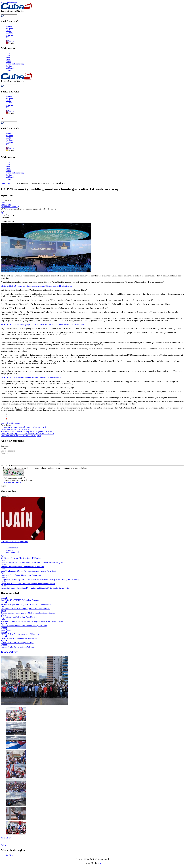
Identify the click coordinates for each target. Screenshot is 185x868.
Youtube (9, 26)
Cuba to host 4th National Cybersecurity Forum (19, 429)
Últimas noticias (12, 550)
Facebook (9, 33)
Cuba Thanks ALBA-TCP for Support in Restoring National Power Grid (28, 573)
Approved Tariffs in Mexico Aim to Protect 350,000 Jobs (22, 568)
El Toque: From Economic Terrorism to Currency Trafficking (24, 627)
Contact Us (10, 70)
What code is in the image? (14, 480)
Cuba (8, 55)
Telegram (9, 35)
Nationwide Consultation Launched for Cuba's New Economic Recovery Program (32, 564)
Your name (5, 446)
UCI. (99, 865)
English (10, 41)
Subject (4, 448)
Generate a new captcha (12, 484)
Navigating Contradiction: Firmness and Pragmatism (21, 577)
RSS (7, 37)
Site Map (9, 857)
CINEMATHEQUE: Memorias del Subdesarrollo (20, 640)
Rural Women (6, 632)
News (9, 183)
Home (8, 53)
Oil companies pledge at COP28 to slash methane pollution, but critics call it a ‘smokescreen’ (43, 324)
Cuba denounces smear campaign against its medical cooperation (25, 610)
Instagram (9, 29)
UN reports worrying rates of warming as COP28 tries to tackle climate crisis (37, 286)
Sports (8, 60)
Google (17, 423)
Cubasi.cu (5, 847)
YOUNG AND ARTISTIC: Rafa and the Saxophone (21, 602)
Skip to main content (9, 2)
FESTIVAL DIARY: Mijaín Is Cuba (15, 543)
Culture (8, 62)
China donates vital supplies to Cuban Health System (21, 436)
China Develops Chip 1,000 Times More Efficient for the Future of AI (27, 434)
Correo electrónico (8, 451)
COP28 (4, 202)
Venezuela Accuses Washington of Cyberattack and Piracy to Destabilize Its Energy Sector (35, 590)
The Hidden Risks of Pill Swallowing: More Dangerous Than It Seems (28, 431)
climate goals (6, 205)
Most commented (12, 554)
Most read (9, 552)
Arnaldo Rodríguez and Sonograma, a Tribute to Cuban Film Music (26, 606)
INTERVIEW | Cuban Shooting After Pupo (17, 644)
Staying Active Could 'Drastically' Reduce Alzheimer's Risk (24, 427)
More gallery (6, 840)
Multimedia (10, 68)
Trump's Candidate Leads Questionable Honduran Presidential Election (28, 615)
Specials (9, 66)
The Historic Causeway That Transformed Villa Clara (21, 560)
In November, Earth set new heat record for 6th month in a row (31, 377)
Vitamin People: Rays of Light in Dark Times (18, 649)
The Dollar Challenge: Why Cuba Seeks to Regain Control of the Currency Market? (33, 623)
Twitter (8, 31)
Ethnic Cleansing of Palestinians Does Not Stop (19, 619)
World (8, 57)
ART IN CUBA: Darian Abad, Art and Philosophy (20, 636)
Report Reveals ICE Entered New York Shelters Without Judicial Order (28, 585)
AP (2, 213)
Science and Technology (15, 64)
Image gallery (9, 654)
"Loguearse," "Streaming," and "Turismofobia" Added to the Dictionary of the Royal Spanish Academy (40, 581)
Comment (5, 453)
